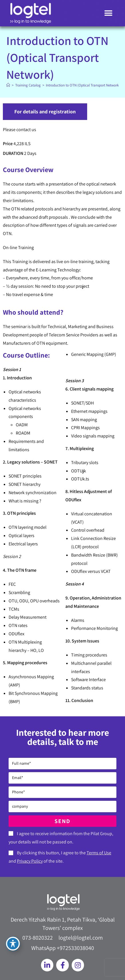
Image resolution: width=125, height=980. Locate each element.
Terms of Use (99, 853)
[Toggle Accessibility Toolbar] (13, 944)
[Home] (8, 85)
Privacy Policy (30, 861)
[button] (109, 13)
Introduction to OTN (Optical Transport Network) (83, 85)
